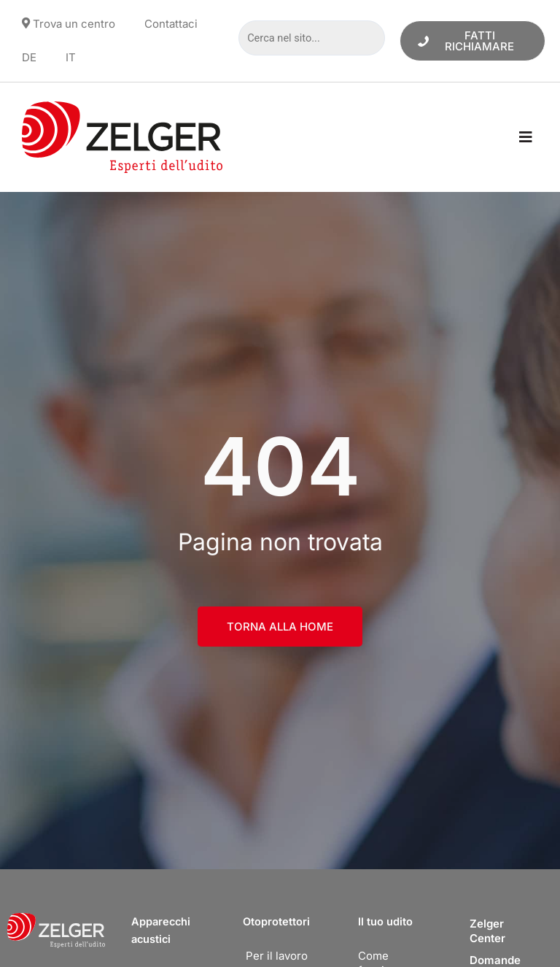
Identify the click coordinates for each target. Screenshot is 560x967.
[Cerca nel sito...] (311, 38)
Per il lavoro (277, 956)
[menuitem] (29, 58)
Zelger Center (487, 931)
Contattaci (171, 24)
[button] (525, 138)
